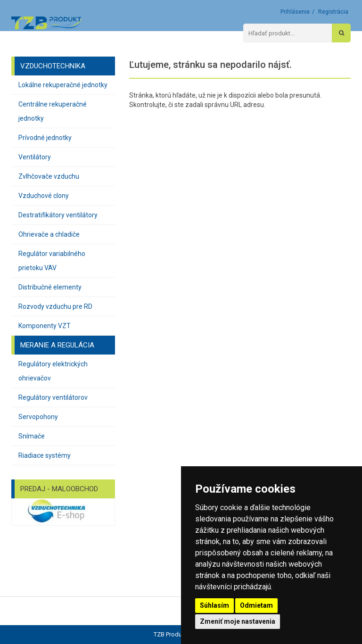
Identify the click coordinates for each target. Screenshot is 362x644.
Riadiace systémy (45, 455)
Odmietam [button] (256, 605)
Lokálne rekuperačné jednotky (63, 85)
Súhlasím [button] (214, 605)
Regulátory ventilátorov (53, 397)
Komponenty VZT (45, 326)
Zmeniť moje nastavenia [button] (238, 621)
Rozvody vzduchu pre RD (55, 306)
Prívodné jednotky (45, 138)
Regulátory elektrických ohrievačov (53, 371)
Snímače (32, 436)
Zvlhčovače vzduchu (49, 176)
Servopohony (38, 417)
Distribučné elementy (50, 287)
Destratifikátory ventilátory (58, 215)
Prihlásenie (295, 12)
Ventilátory (35, 157)
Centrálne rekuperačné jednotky (53, 111)
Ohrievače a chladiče (49, 234)
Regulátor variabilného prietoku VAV (52, 261)
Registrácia (333, 12)
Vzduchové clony (44, 196)
